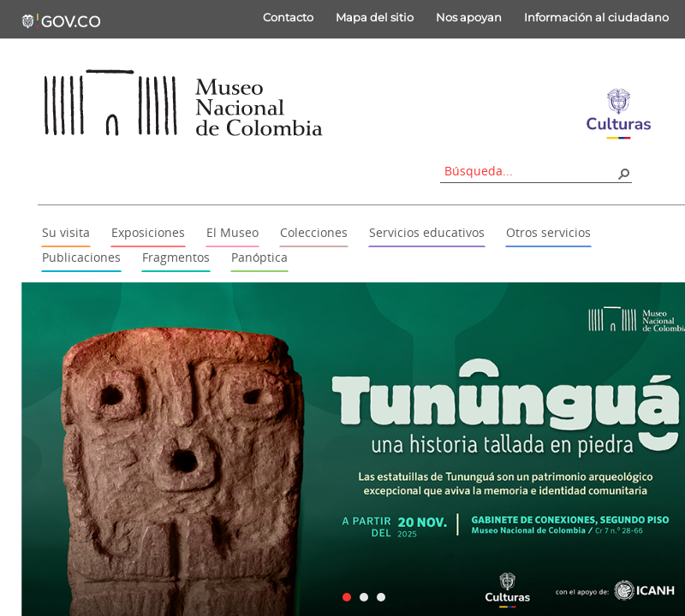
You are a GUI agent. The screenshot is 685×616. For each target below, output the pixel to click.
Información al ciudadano (596, 17)
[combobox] (530, 171)
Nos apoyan (469, 17)
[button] (623, 173)
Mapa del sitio (375, 17)
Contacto (288, 17)
